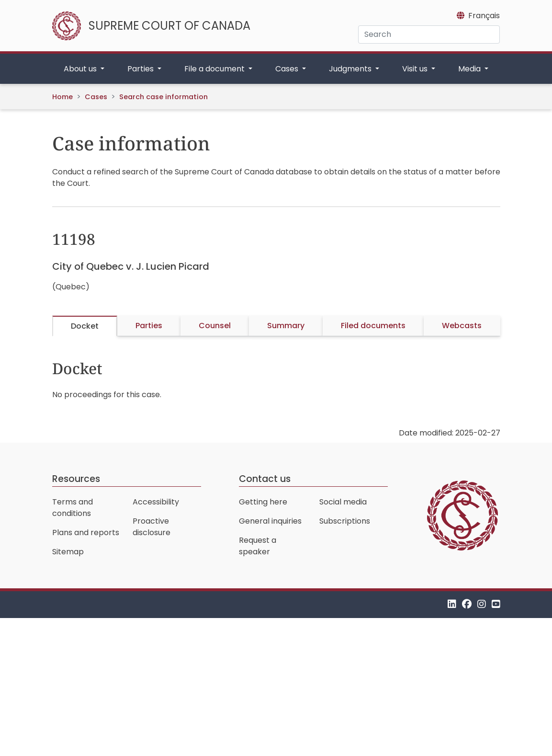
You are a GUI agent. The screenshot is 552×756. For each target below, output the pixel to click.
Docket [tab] (85, 326)
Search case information (163, 97)
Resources (76, 479)
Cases (96, 97)
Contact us (265, 479)
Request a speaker (258, 546)
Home (62, 97)
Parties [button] (141, 69)
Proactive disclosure (152, 527)
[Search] (429, 34)
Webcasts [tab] (462, 326)
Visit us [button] (416, 69)
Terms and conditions (73, 508)
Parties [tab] (149, 326)
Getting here (263, 502)
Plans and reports (86, 533)
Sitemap (68, 552)
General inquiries (270, 521)
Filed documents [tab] (373, 326)
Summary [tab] (286, 326)
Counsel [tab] (215, 326)
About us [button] (81, 69)
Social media (343, 502)
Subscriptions (345, 521)
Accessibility (156, 502)
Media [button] (470, 69)
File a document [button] (215, 69)
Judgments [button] (351, 69)
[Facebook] (467, 604)
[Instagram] (482, 604)
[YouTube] (496, 604)
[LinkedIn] (452, 604)
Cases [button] (288, 69)
